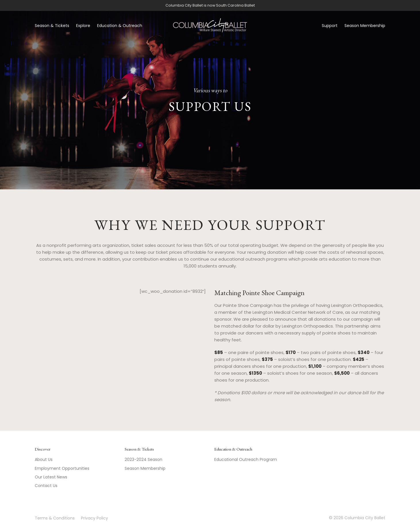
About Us (44, 459)
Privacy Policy (95, 518)
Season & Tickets (52, 26)
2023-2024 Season (143, 459)
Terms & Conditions (55, 518)
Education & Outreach (120, 26)
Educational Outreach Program (246, 459)
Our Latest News (51, 477)
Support (330, 26)
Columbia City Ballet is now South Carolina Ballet (210, 5)
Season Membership (365, 26)
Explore (83, 26)
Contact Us (46, 486)
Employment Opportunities (62, 468)
